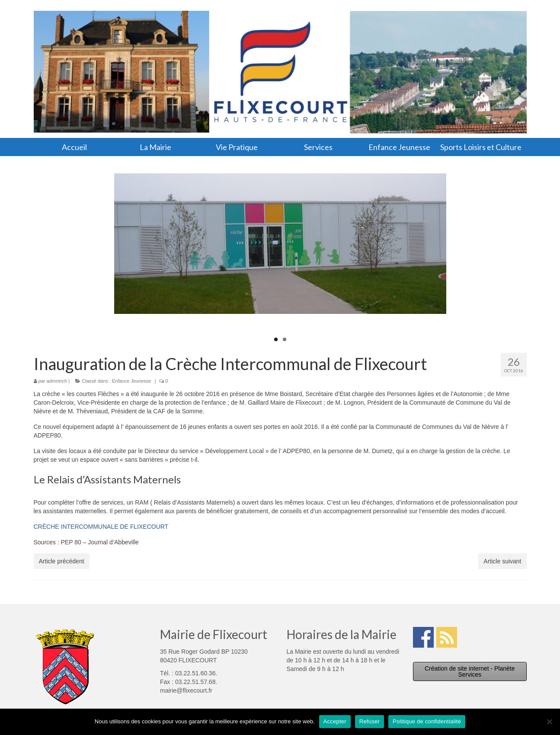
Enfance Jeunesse (132, 381)
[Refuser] (549, 722)
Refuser (370, 721)
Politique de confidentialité (427, 721)
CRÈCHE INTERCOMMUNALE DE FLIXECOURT (101, 527)
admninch (57, 381)
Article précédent (62, 561)
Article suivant (502, 561)
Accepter (335, 721)
